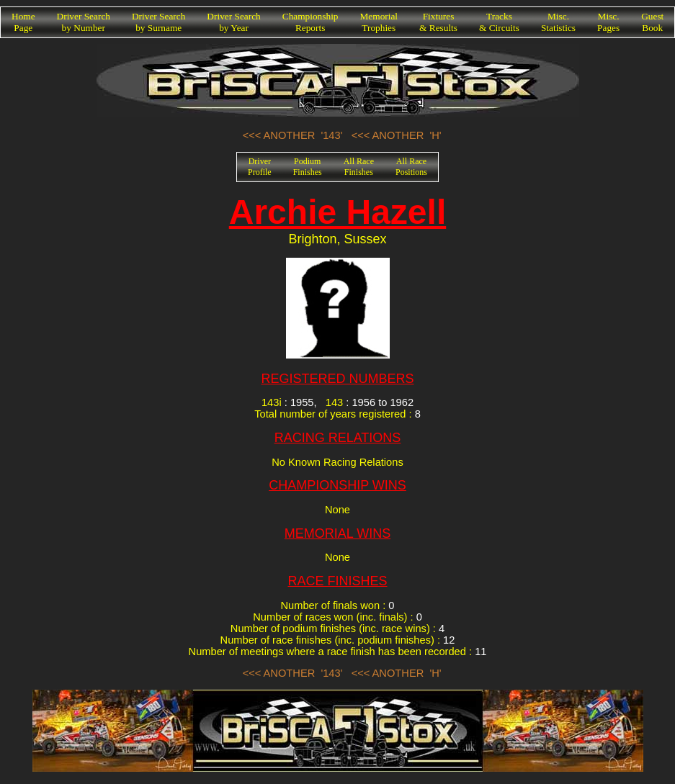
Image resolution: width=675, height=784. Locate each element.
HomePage (23, 22)
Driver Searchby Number (84, 22)
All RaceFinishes (359, 167)
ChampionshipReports (310, 22)
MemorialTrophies (379, 22)
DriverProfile (260, 167)
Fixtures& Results (438, 22)
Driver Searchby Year (233, 22)
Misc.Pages (608, 22)
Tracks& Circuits (499, 22)
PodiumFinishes (308, 167)
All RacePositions (411, 167)
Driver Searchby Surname (158, 22)
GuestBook (652, 22)
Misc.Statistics (558, 22)
